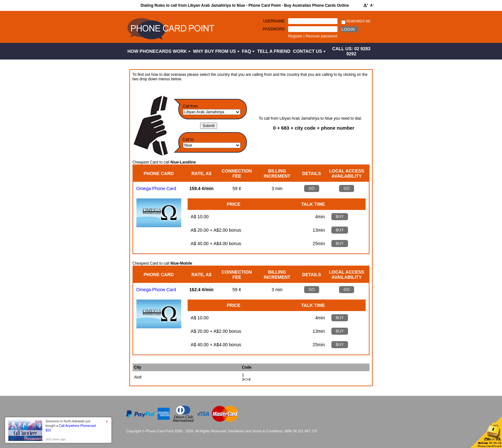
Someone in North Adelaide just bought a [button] (71, 426)
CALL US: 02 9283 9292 (352, 51)
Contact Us (309, 51)
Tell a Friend (274, 51)
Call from (190, 106)
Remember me (356, 22)
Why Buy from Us (216, 51)
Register (295, 36)
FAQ (248, 51)
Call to (188, 140)
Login (348, 29)
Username (274, 21)
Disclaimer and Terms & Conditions (255, 431)
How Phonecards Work (159, 51)
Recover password (321, 36)
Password (274, 29)
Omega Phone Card (156, 188)
